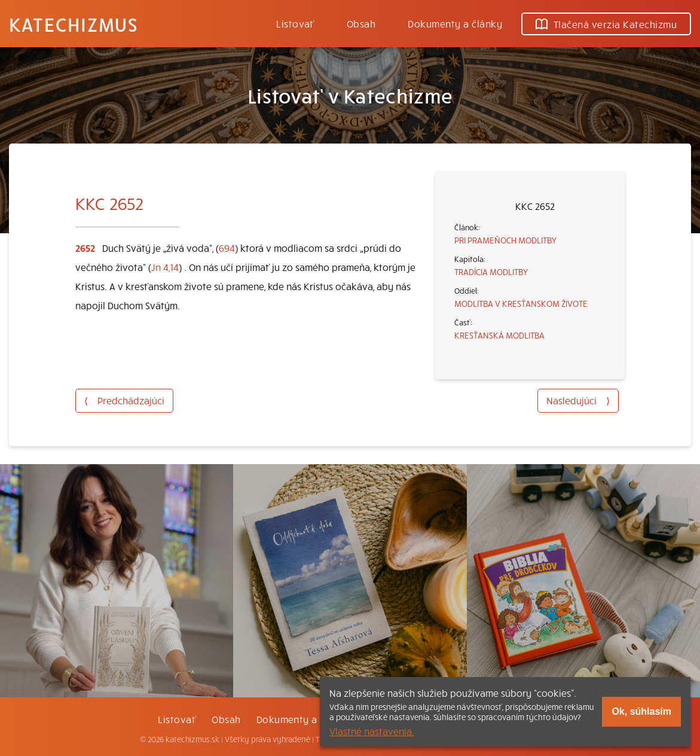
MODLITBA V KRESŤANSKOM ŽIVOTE (521, 303)
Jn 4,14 (165, 267)
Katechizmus (74, 24)
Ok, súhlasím (641, 711)
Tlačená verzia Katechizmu (606, 24)
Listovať (295, 23)
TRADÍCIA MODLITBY (491, 272)
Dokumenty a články (455, 23)
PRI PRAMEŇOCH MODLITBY (505, 240)
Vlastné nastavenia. (372, 731)
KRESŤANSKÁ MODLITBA (499, 335)
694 (227, 248)
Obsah (361, 23)
